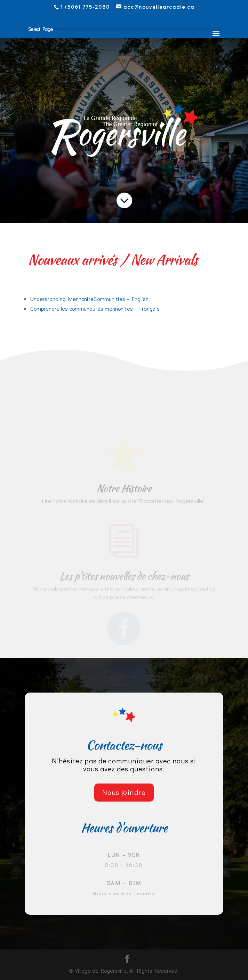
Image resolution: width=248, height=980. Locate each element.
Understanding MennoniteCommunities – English (89, 299)
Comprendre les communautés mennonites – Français (95, 308)
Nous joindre (124, 792)
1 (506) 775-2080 (85, 7)
